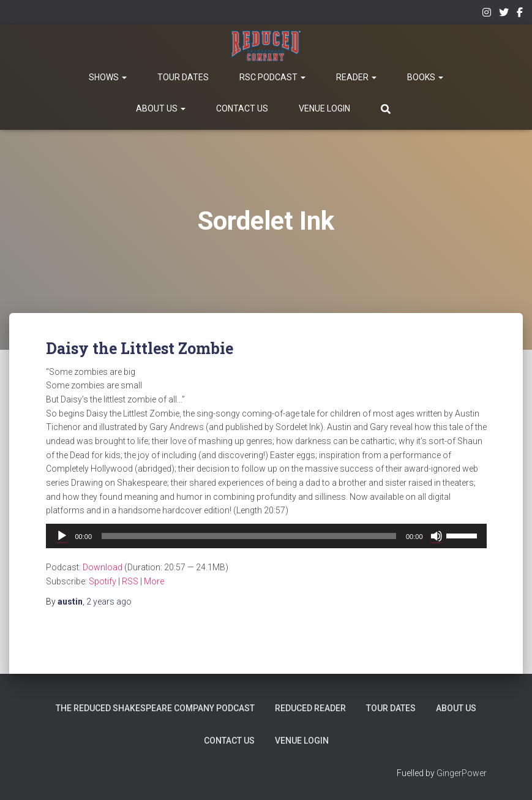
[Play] (62, 536)
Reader (356, 77)
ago (109, 602)
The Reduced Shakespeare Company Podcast (155, 708)
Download (103, 567)
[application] (266, 536)
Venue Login (324, 108)
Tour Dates (183, 77)
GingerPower (462, 773)
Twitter (504, 14)
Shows (108, 77)
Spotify (103, 581)
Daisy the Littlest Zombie (140, 348)
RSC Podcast (272, 77)
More (154, 581)
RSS (130, 581)
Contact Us (242, 108)
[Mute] (436, 536)
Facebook (520, 14)
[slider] (249, 536)
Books (425, 77)
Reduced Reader (310, 708)
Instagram (487, 14)
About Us (161, 108)
